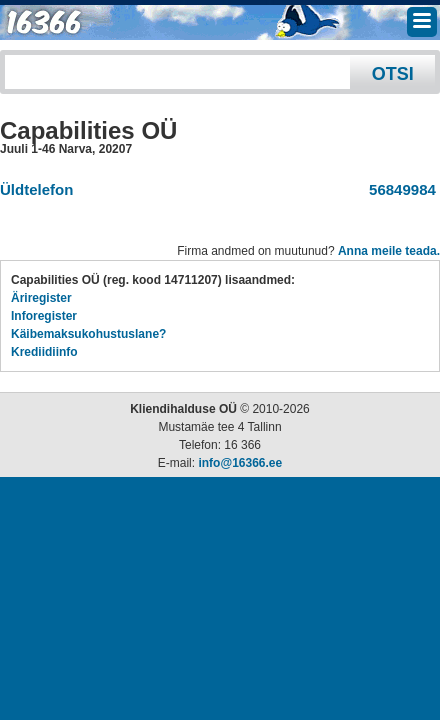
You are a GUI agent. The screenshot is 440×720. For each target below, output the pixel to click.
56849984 (398, 189)
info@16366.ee (240, 463)
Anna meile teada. (389, 251)
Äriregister (41, 298)
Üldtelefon (36, 189)
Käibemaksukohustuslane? (88, 334)
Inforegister (44, 316)
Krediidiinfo (44, 352)
